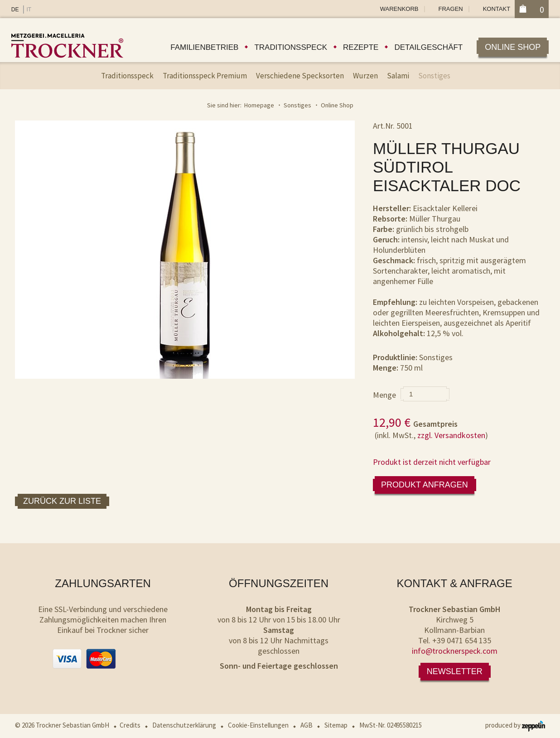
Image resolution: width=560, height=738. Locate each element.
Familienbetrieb (204, 47)
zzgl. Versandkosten (451, 435)
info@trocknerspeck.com (455, 651)
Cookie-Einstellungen (258, 725)
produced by (515, 725)
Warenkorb (399, 9)
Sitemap (336, 725)
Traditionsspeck (291, 47)
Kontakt (497, 9)
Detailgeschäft (428, 47)
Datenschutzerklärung (184, 725)
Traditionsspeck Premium (205, 76)
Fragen (451, 9)
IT (29, 10)
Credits (130, 725)
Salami (398, 76)
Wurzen (365, 76)
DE (15, 10)
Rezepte (361, 47)
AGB (307, 725)
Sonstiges (434, 76)
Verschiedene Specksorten (300, 76)
